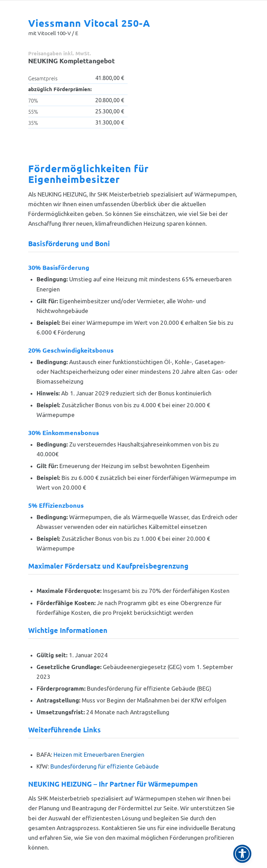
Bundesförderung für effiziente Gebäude (105, 766)
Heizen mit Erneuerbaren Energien (99, 754)
